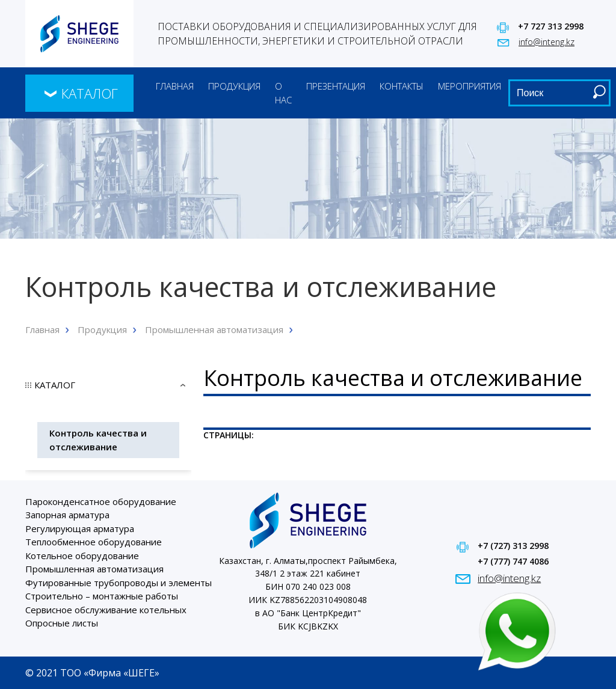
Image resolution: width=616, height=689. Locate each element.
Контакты (402, 86)
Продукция (234, 86)
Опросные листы (62, 623)
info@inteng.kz (547, 42)
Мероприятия (470, 86)
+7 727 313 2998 (551, 26)
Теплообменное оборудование (94, 542)
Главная (175, 86)
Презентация (336, 86)
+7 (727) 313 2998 (513, 546)
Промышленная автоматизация (214, 329)
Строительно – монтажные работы (102, 596)
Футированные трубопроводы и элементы (119, 583)
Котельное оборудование (82, 556)
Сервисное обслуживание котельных (106, 610)
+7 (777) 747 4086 (513, 561)
